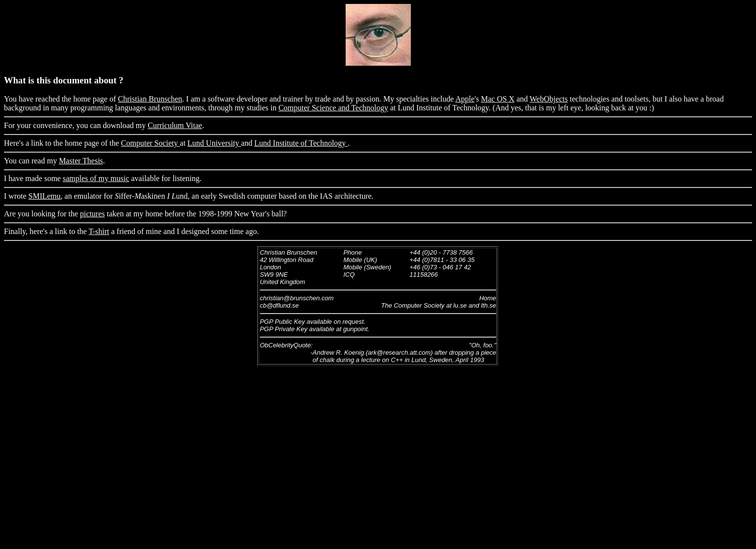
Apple (465, 99)
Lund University (214, 143)
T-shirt (99, 231)
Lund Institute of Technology (301, 143)
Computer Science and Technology (333, 108)
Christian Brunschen (150, 99)
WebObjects (549, 99)
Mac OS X (498, 99)
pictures (92, 214)
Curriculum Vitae (175, 125)
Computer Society (151, 143)
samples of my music (96, 178)
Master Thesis (81, 161)
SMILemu (45, 196)
